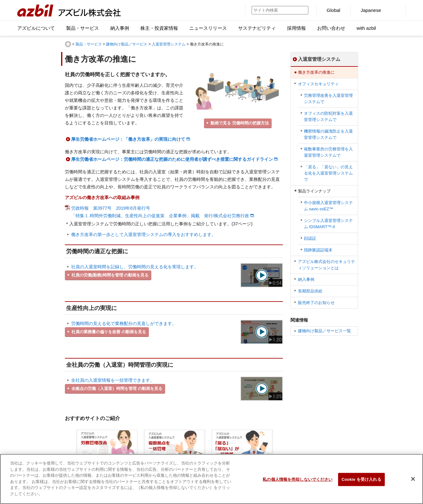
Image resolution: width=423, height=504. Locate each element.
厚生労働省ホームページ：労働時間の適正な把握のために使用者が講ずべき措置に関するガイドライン (172, 159)
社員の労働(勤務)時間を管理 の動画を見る (110, 275)
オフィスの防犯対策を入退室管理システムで (328, 116)
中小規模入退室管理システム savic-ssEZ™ (328, 206)
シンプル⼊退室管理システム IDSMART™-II (328, 224)
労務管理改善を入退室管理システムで (328, 99)
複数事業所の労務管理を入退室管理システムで (328, 152)
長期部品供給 (310, 291)
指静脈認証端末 (318, 250)
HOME (68, 44)
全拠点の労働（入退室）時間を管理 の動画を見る (117, 388)
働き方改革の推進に (316, 72)
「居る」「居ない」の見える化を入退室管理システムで (328, 173)
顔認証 (310, 238)
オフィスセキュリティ (318, 84)
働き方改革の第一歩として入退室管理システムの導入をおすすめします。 (144, 234)
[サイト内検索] (273, 10)
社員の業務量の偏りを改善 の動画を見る (109, 332)
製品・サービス (89, 44)
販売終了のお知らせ (316, 303)
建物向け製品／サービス (127, 44)
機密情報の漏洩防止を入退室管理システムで (328, 134)
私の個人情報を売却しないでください (298, 482)
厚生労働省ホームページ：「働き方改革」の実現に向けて (128, 139)
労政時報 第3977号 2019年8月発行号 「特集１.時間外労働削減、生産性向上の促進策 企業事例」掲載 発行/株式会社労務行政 (160, 212)
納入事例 (306, 279)
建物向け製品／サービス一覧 (324, 331)
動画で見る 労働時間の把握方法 (240, 123)
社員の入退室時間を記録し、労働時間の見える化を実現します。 (135, 267)
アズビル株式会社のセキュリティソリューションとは (326, 265)
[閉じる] (413, 482)
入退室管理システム (169, 44)
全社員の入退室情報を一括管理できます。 (113, 380)
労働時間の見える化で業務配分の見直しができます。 (124, 323)
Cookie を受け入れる (361, 482)
